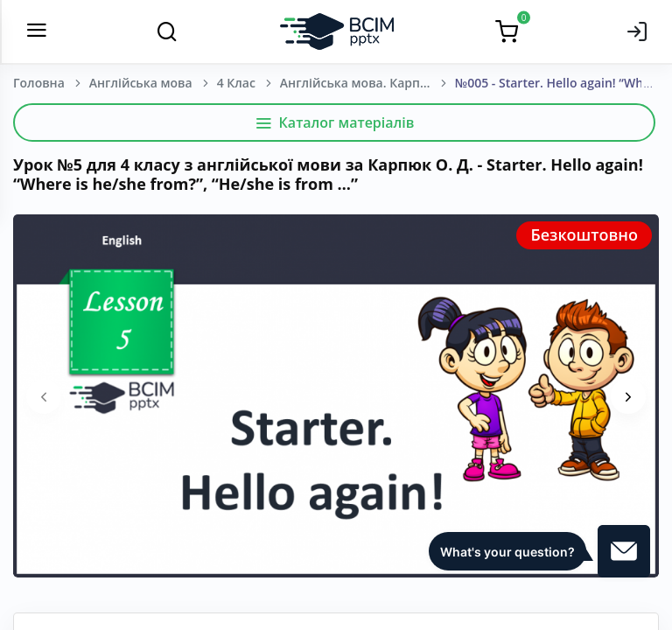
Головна (39, 83)
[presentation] (44, 396)
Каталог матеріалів (335, 122)
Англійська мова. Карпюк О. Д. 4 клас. (367, 83)
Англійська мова (141, 83)
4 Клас (236, 83)
